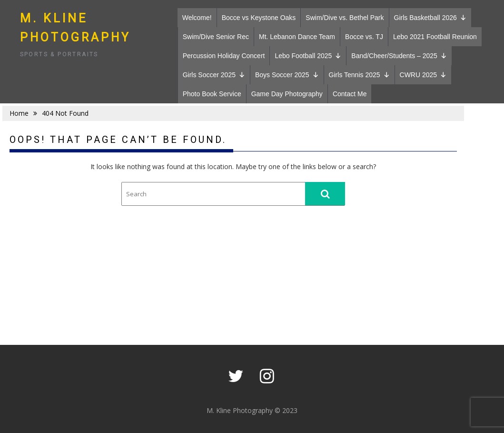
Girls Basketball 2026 (430, 18)
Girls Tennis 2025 (359, 75)
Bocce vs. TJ (364, 37)
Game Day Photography (287, 94)
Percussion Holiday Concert (224, 56)
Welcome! (197, 18)
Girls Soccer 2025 (214, 75)
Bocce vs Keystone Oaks (259, 18)
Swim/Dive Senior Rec (216, 37)
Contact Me (350, 94)
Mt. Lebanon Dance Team (297, 37)
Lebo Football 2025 (308, 56)
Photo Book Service (212, 94)
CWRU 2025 (423, 75)
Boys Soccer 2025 (287, 75)
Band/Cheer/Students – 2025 (399, 56)
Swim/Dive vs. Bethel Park (345, 18)
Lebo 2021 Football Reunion (435, 37)
